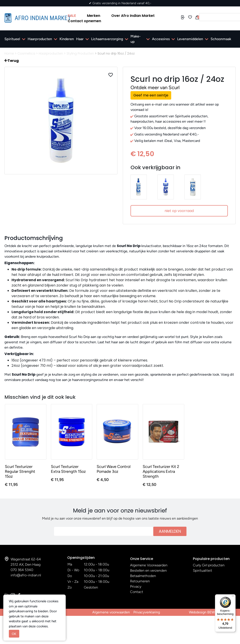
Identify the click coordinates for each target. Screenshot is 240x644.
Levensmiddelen (190, 39)
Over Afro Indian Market (133, 16)
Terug (12, 61)
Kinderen (67, 39)
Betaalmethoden (143, 576)
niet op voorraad (179, 211)
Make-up (136, 39)
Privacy (136, 586)
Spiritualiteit (203, 570)
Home (9, 53)
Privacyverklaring (147, 612)
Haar (80, 39)
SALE (72, 16)
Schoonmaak (221, 39)
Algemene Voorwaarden (149, 565)
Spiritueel (12, 39)
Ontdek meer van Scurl (155, 87)
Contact (137, 592)
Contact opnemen (84, 21)
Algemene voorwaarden (111, 612)
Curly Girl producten (209, 565)
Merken (94, 16)
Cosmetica (26, 53)
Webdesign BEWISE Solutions (212, 612)
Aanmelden (170, 531)
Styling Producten (80, 53)
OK (14, 634)
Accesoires (161, 39)
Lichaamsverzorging (107, 39)
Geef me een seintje (151, 95)
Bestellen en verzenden (148, 570)
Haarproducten (40, 39)
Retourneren (140, 581)
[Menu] (233, 597)
